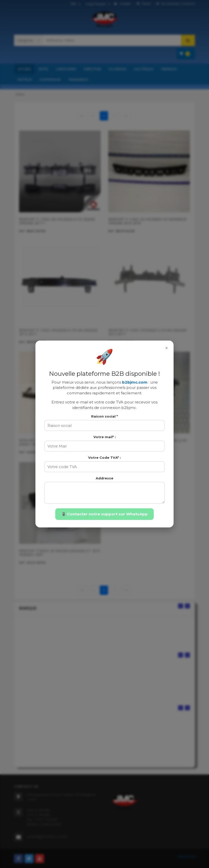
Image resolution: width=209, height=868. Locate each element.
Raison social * (104, 416)
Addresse (104, 478)
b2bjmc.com (135, 382)
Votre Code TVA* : (104, 458)
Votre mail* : (105, 437)
